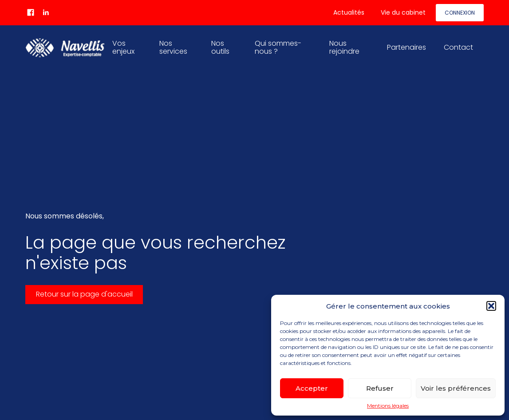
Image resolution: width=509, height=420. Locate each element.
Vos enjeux (123, 47)
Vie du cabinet (403, 12)
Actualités (349, 12)
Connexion (460, 13)
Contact (458, 47)
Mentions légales (388, 406)
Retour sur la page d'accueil (84, 294)
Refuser (380, 388)
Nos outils (220, 47)
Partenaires (406, 47)
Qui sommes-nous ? (278, 47)
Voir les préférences (456, 388)
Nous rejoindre (344, 47)
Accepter (312, 388)
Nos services (173, 47)
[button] (491, 306)
